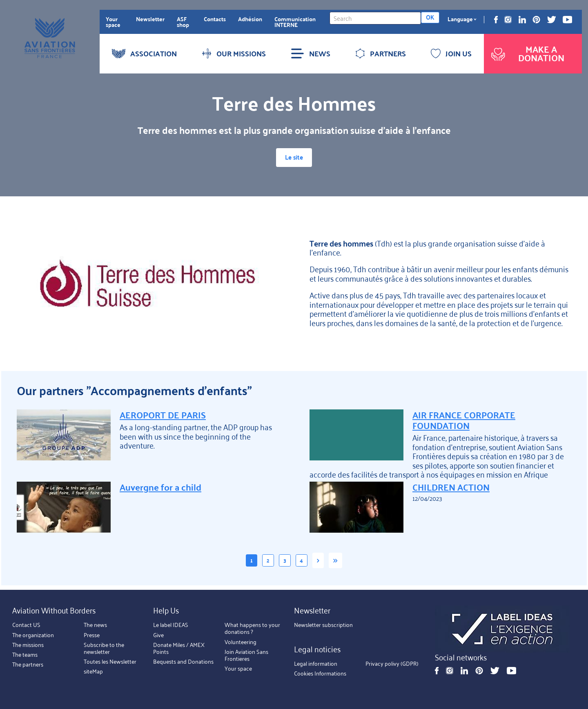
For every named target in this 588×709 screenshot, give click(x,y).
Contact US (26, 625)
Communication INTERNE (295, 22)
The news (95, 625)
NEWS (311, 53)
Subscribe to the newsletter (104, 648)
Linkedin (522, 20)
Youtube (567, 20)
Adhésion (250, 19)
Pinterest (536, 20)
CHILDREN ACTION (451, 489)
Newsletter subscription (323, 625)
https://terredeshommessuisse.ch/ (148, 285)
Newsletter (150, 19)
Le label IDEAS (171, 625)
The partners (28, 665)
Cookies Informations (320, 673)
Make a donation (527, 53)
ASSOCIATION (144, 53)
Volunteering (241, 642)
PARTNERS (381, 53)
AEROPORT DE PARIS (163, 417)
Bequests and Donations (183, 662)
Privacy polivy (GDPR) (392, 663)
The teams (25, 655)
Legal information (316, 663)
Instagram (508, 20)
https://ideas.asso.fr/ (502, 629)
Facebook (496, 20)
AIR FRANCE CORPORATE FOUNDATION (464, 422)
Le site (294, 159)
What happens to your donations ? (252, 628)
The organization (33, 635)
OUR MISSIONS (234, 53)
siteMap (93, 671)
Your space (113, 22)
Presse (92, 635)
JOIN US (451, 53)
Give (158, 635)
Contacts (215, 19)
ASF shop (183, 22)
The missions (28, 645)
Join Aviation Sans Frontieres (246, 655)
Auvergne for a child (160, 489)
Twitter (552, 20)
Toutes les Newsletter (110, 662)
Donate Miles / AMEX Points (179, 648)
